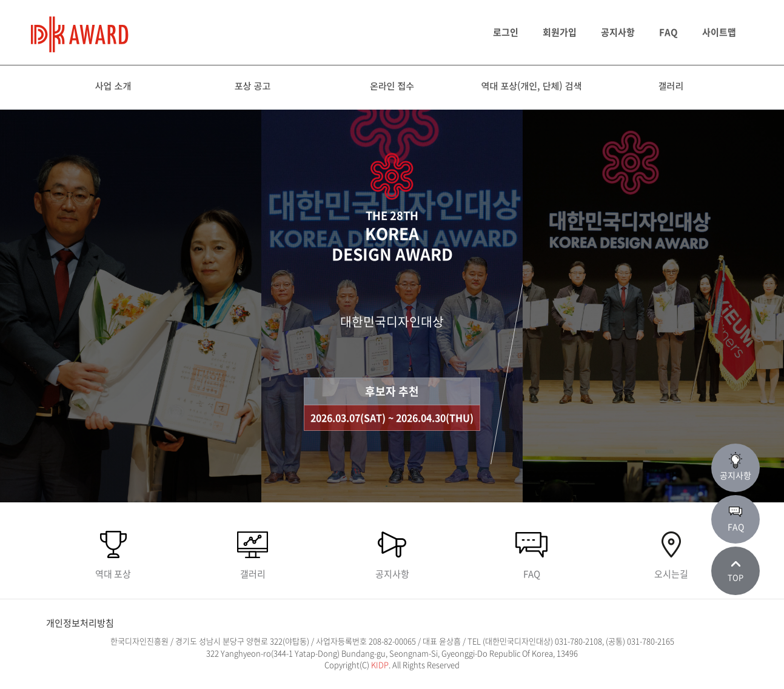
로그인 (506, 32)
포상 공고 (253, 86)
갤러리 (671, 86)
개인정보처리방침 (80, 623)
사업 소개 (113, 86)
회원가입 (560, 32)
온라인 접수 (392, 86)
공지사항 (618, 32)
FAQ (668, 32)
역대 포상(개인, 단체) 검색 (532, 86)
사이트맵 (719, 32)
